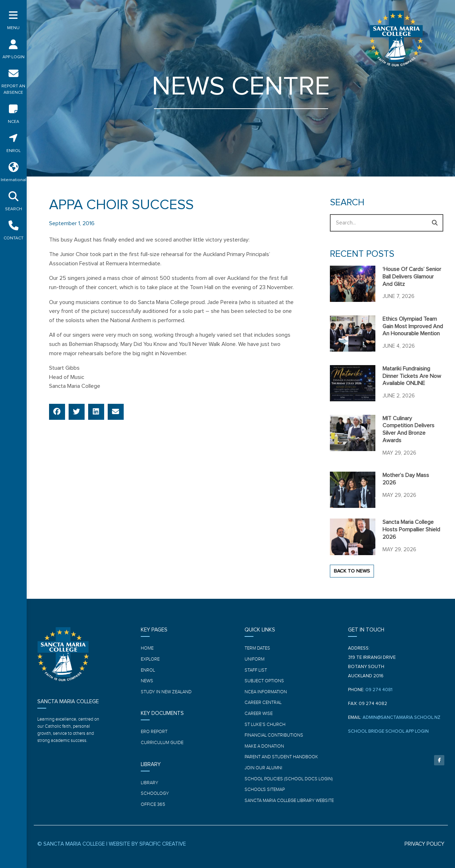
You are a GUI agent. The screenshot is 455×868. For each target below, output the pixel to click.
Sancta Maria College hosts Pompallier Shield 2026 (411, 530)
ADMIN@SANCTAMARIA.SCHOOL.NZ (402, 718)
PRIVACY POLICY (424, 844)
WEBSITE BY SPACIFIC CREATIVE (147, 844)
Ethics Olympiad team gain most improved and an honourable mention (413, 326)
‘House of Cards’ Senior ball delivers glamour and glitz (412, 277)
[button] (57, 412)
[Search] (435, 223)
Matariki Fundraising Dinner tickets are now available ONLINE (412, 376)
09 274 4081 (379, 690)
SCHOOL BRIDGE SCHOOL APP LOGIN (388, 731)
